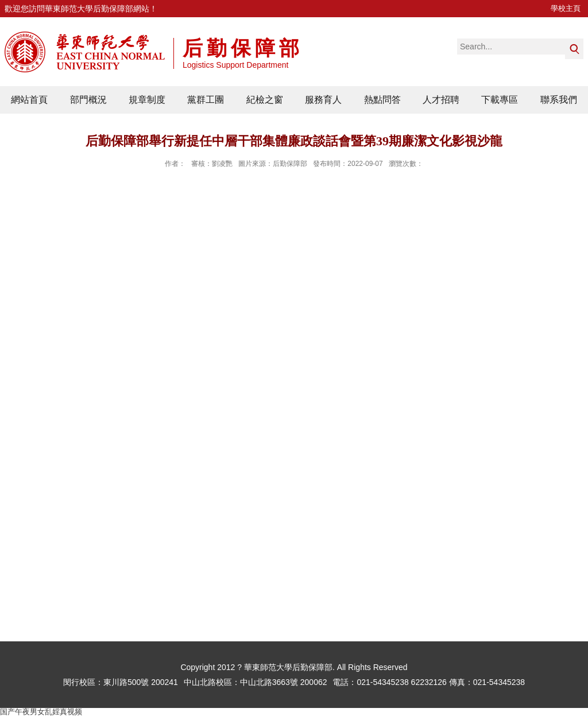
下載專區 (500, 100)
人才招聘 (441, 100)
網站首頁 (29, 100)
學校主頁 (566, 8)
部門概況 (88, 100)
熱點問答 (382, 100)
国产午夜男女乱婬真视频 (41, 712)
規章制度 (147, 100)
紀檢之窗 (265, 100)
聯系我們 (559, 100)
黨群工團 (206, 100)
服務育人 (323, 100)
